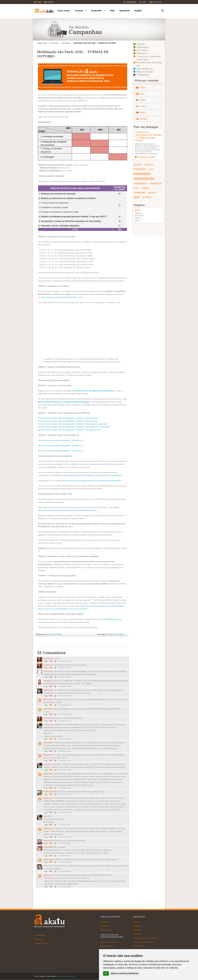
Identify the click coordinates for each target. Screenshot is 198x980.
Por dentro (142, 50)
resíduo (146, 188)
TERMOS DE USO (41, 944)
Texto (143, 106)
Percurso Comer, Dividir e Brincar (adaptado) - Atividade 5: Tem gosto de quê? (70, 430)
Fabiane (47, 841)
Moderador (48, 699)
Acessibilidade (131, 2)
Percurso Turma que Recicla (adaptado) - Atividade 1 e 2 (61, 440)
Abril (137, 221)
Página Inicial (42, 43)
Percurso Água (106, 930)
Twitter (39, 2)
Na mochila (54, 43)
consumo (139, 192)
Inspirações (143, 47)
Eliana (46, 671)
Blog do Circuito (145, 72)
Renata (47, 690)
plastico (138, 164)
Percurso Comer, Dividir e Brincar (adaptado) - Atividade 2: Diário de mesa (68, 421)
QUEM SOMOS (40, 936)
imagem (149, 164)
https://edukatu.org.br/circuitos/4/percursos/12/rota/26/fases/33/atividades (92, 475)
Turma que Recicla (107, 946)
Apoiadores (125, 11)
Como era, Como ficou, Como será (146, 938)
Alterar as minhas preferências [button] (125, 973)
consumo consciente (144, 176)
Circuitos (79, 11)
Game (143, 112)
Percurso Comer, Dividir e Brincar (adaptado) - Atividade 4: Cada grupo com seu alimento (74, 427)
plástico (152, 192)
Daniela (47, 681)
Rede (112, 11)
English (138, 11)
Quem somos (64, 11)
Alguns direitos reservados (66, 976)
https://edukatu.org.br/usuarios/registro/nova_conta (62, 297)
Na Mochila (97, 11)
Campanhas (66, 43)
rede (151, 169)
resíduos (156, 183)
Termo (161, 10)
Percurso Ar (105, 926)
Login (144, 2)
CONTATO (38, 940)
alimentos (140, 183)
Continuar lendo (146, 157)
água (137, 197)
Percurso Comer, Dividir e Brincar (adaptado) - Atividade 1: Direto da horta (68, 418)
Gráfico (144, 119)
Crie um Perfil (157, 2)
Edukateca (142, 53)
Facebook (50, 2)
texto (136, 188)
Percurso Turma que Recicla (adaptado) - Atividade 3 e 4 (61, 446)
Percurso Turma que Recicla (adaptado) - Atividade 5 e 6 (61, 451)
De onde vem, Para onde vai (144, 942)
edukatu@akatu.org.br (112, 619)
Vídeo (143, 88)
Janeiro (138, 213)
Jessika (47, 659)
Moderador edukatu (54, 634)
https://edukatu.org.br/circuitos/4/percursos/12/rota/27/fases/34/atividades (92, 481)
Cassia (47, 725)
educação (140, 169)
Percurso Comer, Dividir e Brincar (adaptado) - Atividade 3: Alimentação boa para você (73, 424)
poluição (147, 197)
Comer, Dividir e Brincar (109, 942)
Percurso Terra (106, 922)
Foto (142, 94)
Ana (45, 866)
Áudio (143, 100)
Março (138, 218)
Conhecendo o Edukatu (116, 634)
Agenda (141, 44)
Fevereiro (139, 216)
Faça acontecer (145, 69)
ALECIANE (48, 847)
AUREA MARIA (50, 792)
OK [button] (106, 973)
